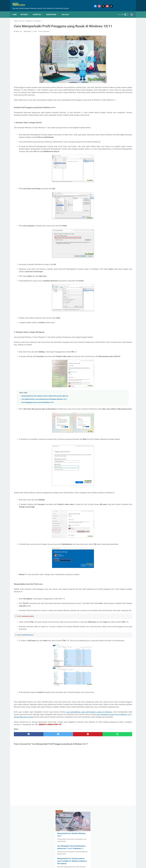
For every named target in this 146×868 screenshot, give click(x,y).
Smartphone (53, 11)
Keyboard (113, 146)
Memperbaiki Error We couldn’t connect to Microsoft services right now (45, 419)
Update (104, 196)
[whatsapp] (83, 790)
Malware (121, 150)
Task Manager (112, 188)
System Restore (122, 184)
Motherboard (106, 157)
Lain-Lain (66, 11)
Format (125, 138)
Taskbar (122, 188)
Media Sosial (106, 153)
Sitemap (79, 861)
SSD (103, 177)
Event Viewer (106, 138)
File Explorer (117, 138)
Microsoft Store (117, 153)
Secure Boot (127, 177)
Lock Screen (106, 150)
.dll (116, 115)
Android (112, 119)
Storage (112, 184)
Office (122, 157)
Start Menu (125, 181)
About (65, 861)
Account (122, 115)
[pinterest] (63, 790)
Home (16, 11)
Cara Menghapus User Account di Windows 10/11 (38, 425)
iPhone (109, 208)
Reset (125, 173)
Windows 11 (106, 204)
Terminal (105, 192)
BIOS (127, 119)
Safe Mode (110, 177)
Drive (111, 134)
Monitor (128, 153)
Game (104, 142)
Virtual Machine (107, 200)
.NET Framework (107, 115)
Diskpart (126, 130)
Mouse (115, 157)
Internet (104, 146)
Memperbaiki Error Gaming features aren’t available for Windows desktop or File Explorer (116, 69)
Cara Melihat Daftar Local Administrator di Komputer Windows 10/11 (44, 422)
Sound (116, 181)
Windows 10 (124, 200)
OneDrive (105, 161)
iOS (103, 208)
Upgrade (112, 196)
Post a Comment (44, 34)
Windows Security (118, 204)
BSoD (104, 123)
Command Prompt (108, 130)
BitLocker (111, 123)
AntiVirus (120, 119)
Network (26, 11)
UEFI (120, 192)
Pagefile (113, 161)
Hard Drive (112, 142)
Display (104, 134)
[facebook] (24, 790)
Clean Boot (121, 126)
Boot (127, 123)
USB (126, 192)
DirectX (119, 130)
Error (123, 134)
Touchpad (113, 192)
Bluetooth (120, 123)
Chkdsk (112, 126)
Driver (117, 134)
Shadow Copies (107, 181)
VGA (119, 196)
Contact (72, 861)
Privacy (121, 165)
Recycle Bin (105, 173)
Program (105, 169)
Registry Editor (116, 173)
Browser (104, 126)
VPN (124, 196)
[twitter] (44, 790)
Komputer (38, 11)
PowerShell (112, 165)
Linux (120, 146)
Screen (119, 177)
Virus (116, 200)
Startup (104, 184)
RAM (112, 169)
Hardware (121, 142)
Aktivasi (104, 119)
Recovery (119, 169)
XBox (128, 204)
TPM (103, 188)
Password (121, 161)
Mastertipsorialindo (73, 865)
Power (104, 165)
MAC (114, 150)
